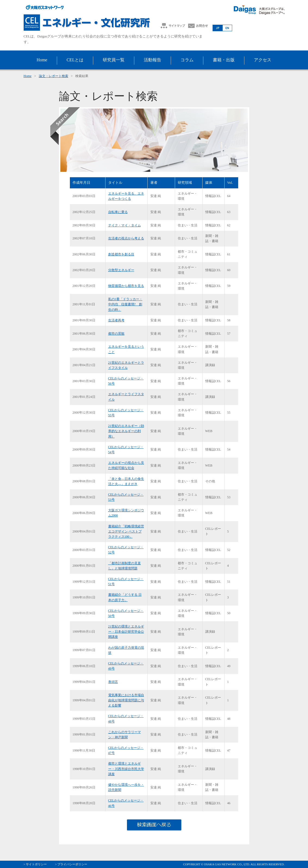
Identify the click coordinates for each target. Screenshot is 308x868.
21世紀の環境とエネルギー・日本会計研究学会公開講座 (126, 632)
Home (28, 76)
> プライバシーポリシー (71, 864)
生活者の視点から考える (126, 238)
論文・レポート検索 (54, 76)
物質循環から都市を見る (126, 286)
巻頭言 (113, 682)
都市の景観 (116, 334)
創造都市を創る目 (121, 254)
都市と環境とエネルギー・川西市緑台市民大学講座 (126, 769)
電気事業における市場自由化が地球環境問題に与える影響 (126, 700)
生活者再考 (116, 320)
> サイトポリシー (35, 864)
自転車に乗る (118, 212)
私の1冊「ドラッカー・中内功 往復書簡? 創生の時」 (125, 304)
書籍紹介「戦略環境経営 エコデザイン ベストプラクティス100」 (126, 531)
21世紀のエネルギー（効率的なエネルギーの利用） (126, 431)
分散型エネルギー (121, 270)
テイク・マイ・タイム (125, 225)
